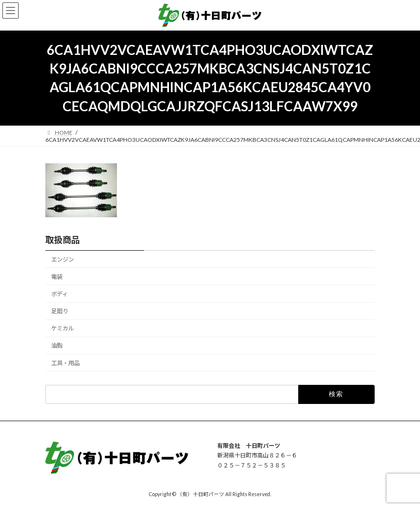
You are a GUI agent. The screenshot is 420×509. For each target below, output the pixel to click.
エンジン (63, 259)
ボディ (59, 294)
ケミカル (63, 328)
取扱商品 (63, 240)
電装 (57, 276)
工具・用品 (65, 363)
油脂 (57, 345)
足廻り (60, 311)
